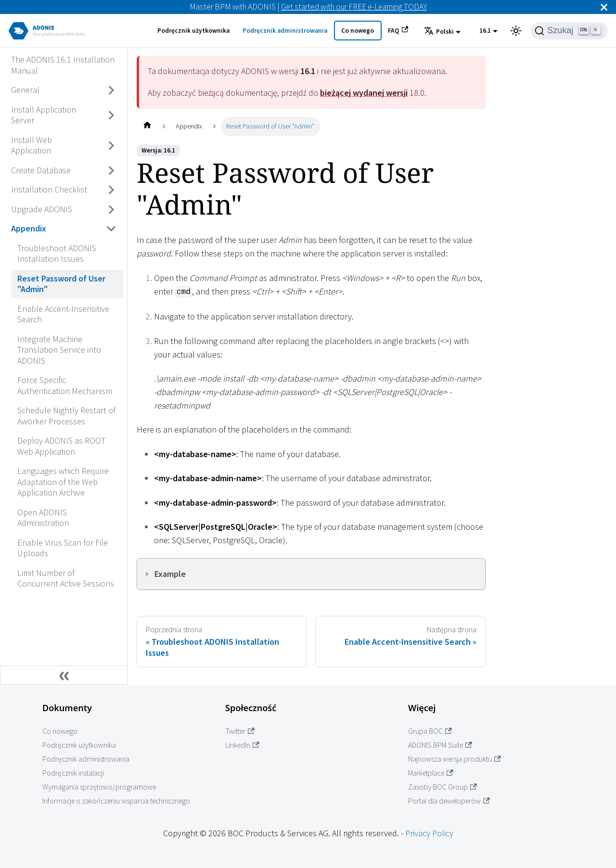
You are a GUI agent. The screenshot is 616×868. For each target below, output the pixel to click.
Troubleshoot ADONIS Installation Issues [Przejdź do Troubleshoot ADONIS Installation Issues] (57, 254)
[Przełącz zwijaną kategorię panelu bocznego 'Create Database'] (112, 170)
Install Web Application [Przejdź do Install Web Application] (32, 145)
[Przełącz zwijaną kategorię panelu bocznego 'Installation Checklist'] (112, 190)
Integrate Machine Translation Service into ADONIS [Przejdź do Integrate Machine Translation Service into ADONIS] (59, 350)
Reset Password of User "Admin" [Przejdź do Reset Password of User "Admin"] (61, 284)
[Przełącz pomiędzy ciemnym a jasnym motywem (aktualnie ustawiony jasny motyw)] (516, 31)
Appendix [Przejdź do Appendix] (29, 228)
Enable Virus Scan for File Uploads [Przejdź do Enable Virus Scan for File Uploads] (63, 548)
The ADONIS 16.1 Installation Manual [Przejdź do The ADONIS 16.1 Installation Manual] (63, 65)
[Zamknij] (604, 7)
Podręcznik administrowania (285, 31)
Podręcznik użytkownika (193, 31)
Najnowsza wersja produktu (455, 759)
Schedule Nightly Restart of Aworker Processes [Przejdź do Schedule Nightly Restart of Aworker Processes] (66, 416)
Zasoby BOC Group (443, 787)
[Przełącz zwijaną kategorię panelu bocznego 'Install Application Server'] (112, 115)
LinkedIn (242, 745)
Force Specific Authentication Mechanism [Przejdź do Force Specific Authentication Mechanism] (65, 385)
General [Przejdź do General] (25, 90)
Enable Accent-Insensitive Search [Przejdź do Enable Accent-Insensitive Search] (63, 314)
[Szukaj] (569, 31)
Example (170, 574)
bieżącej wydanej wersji (364, 93)
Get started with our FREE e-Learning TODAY (354, 7)
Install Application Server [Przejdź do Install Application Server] (44, 115)
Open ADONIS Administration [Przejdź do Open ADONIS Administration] (43, 518)
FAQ (398, 30)
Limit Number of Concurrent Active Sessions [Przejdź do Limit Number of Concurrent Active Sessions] (66, 578)
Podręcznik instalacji (73, 773)
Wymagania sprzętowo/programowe (99, 787)
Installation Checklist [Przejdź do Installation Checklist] (49, 189)
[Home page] (147, 126)
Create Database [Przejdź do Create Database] (41, 170)
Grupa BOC (430, 731)
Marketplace (431, 773)
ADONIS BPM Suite (440, 745)
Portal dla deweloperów (449, 801)
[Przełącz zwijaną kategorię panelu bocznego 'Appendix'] (112, 229)
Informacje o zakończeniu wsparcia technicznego (116, 801)
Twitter (240, 731)
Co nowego (358, 31)
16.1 (485, 31)
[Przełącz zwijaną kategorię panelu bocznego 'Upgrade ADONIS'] (112, 209)
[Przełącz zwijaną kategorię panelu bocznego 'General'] (112, 90)
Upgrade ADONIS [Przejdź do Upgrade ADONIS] (42, 209)
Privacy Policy (429, 833)
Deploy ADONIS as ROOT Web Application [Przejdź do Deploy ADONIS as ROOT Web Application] (61, 446)
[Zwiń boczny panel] (64, 675)
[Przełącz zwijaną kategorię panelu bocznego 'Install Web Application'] (112, 146)
